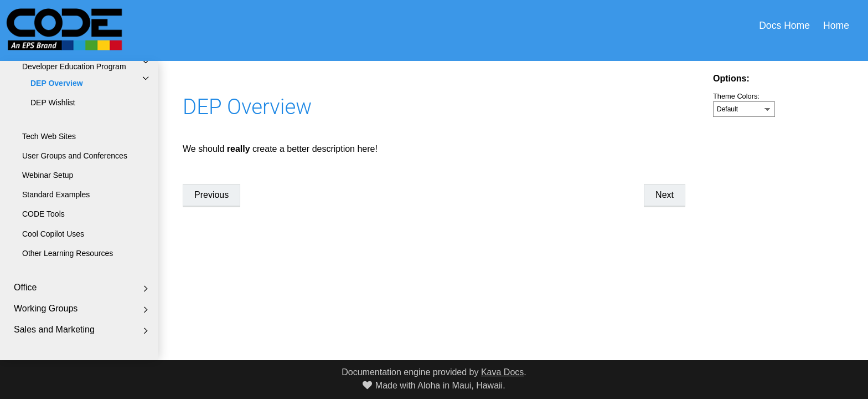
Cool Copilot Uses (53, 234)
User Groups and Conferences (75, 156)
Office (25, 287)
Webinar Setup (48, 175)
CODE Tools (43, 214)
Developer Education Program (74, 66)
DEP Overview (57, 83)
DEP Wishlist (53, 103)
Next (665, 195)
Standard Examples (56, 195)
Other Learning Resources (68, 253)
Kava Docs (502, 372)
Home (836, 25)
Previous (211, 195)
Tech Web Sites (49, 136)
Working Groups (46, 308)
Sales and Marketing (54, 329)
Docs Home (784, 25)
